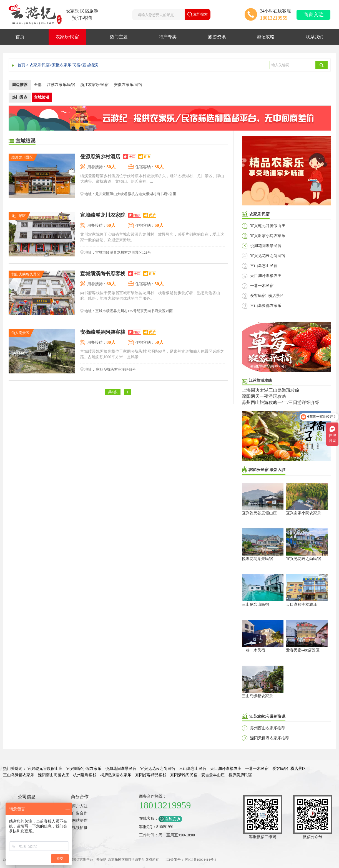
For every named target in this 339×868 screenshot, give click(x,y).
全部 (38, 85)
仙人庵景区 (20, 333)
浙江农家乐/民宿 (94, 85)
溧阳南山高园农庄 (54, 775)
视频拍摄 (80, 828)
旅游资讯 (217, 37)
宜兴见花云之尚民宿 (268, 256)
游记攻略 (266, 37)
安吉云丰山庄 (213, 775)
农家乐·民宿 (67, 37)
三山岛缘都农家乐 (266, 306)
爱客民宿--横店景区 (267, 296)
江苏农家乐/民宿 (61, 85)
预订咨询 (82, 18)
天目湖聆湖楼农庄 (266, 276)
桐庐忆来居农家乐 (116, 775)
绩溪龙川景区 (22, 157)
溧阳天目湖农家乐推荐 (270, 738)
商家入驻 (313, 15)
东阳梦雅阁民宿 (184, 775)
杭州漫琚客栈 (85, 775)
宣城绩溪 (90, 65)
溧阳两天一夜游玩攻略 (264, 396)
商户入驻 (80, 806)
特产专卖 (168, 37)
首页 (20, 37)
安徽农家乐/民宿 (66, 65)
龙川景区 (19, 216)
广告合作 (80, 813)
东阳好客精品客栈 (151, 775)
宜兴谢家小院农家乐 (268, 236)
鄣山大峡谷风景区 (26, 274)
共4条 (113, 392)
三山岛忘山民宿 (264, 266)
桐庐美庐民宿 (240, 775)
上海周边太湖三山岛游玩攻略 (271, 390)
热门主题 (119, 37)
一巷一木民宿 (262, 286)
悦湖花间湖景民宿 (266, 246)
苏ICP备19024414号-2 (201, 860)
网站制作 (80, 820)
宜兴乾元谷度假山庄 (268, 226)
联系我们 (315, 37)
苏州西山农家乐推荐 (268, 728)
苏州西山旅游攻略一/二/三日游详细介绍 (281, 402)
